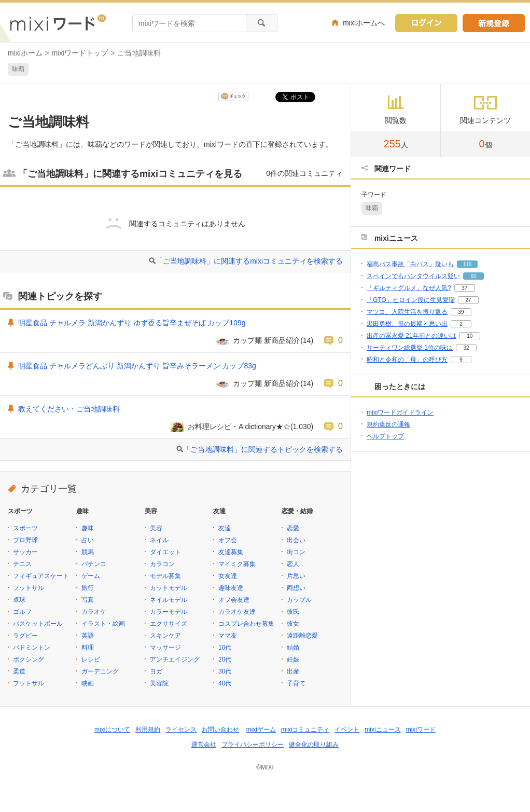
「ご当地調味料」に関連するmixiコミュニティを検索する (249, 261)
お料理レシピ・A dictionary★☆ (239, 426)
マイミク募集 (237, 564)
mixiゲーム (261, 730)
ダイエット (165, 552)
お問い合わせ (220, 730)
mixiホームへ (364, 23)
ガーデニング (100, 671)
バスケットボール (38, 624)
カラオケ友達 (237, 612)
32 (466, 348)
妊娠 (293, 659)
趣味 (88, 528)
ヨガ (156, 671)
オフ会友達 (234, 600)
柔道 (19, 671)
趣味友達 (231, 588)
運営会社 (204, 745)
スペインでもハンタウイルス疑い (413, 276)
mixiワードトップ (80, 53)
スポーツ (25, 528)
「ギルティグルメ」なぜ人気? (409, 288)
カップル (299, 600)
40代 (225, 683)
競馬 (88, 552)
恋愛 (293, 528)
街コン (296, 552)
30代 (225, 671)
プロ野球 (25, 540)
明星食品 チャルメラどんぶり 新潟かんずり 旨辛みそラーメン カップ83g (137, 366)
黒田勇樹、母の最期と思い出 (407, 324)
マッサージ (165, 648)
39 (461, 312)
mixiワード (421, 730)
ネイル (159, 540)
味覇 (18, 69)
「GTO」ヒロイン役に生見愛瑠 (411, 300)
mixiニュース (382, 730)
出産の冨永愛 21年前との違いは (412, 336)
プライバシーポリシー (253, 745)
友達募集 (231, 552)
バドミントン (32, 648)
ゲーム (91, 576)
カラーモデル (169, 612)
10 (470, 336)
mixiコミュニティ (305, 730)
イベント (347, 730)
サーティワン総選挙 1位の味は (410, 348)
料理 (88, 648)
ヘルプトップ (385, 436)
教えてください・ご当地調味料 (69, 409)
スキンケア (165, 636)
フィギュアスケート (41, 576)
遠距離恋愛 (302, 636)
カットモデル (169, 588)
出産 (293, 671)
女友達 (228, 576)
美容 (156, 528)
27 (468, 300)
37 (464, 288)
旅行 (88, 588)
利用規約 (148, 730)
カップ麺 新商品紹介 (267, 340)
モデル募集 (165, 576)
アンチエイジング (175, 659)
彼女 (293, 624)
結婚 (293, 648)
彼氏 (293, 612)
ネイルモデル (169, 600)
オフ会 (228, 540)
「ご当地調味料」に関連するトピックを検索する (263, 449)
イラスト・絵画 (103, 624)
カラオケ (94, 612)
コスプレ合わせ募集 (246, 624)
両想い (296, 588)
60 (473, 276)
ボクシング (29, 659)
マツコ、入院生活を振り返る (407, 312)
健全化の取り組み (314, 745)
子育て (296, 683)
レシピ (91, 659)
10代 (225, 648)
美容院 (159, 683)
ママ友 (228, 636)
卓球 (19, 600)
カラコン (162, 564)
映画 (88, 683)
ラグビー (25, 636)
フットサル (29, 588)
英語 (88, 636)
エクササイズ (169, 624)
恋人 (293, 564)
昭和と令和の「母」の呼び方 (407, 360)
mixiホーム (25, 53)
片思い (296, 576)
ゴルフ (22, 612)
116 (468, 264)
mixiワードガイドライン (400, 412)
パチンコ (94, 564)
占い (88, 540)
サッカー (25, 552)
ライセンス (181, 730)
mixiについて (112, 730)
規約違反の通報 (388, 424)
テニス (22, 564)
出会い (296, 540)
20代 (225, 659)
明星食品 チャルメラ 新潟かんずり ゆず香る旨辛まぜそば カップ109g (132, 323)
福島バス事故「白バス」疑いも (410, 264)
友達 (225, 528)
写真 (88, 600)
